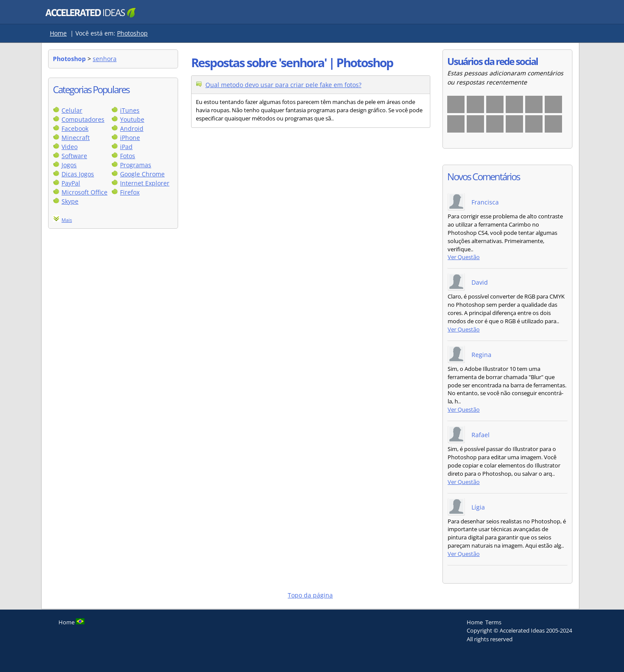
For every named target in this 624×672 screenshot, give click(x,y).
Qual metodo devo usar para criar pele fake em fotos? (283, 85)
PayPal (71, 183)
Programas (136, 165)
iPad (126, 147)
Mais (67, 220)
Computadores (83, 119)
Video (70, 147)
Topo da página (310, 595)
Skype (70, 201)
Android (132, 128)
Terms (493, 622)
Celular (72, 110)
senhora (105, 59)
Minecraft (76, 138)
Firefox (130, 192)
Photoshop (132, 33)
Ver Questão (464, 257)
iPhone (130, 138)
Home (58, 33)
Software (74, 156)
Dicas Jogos (78, 174)
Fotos (128, 156)
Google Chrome (142, 174)
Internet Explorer (145, 183)
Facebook (75, 128)
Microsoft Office (84, 192)
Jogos (69, 165)
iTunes (130, 110)
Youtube (132, 119)
